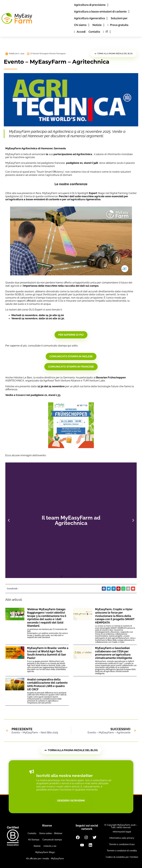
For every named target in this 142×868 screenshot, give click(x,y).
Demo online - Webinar (51, 833)
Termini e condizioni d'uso (122, 844)
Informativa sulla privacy (122, 838)
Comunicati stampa (52, 840)
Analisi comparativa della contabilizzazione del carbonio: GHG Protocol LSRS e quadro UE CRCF (48, 684)
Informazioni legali (122, 832)
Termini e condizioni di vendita (122, 851)
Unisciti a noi (50, 846)
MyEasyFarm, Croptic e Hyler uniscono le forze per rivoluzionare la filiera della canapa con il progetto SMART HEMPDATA (115, 616)
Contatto (32, 833)
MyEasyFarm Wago (45, 852)
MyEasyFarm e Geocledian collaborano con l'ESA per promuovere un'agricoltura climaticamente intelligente (114, 653)
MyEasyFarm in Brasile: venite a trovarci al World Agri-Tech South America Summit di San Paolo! (48, 653)
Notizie (37, 846)
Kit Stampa (34, 840)
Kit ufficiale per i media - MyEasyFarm (45, 859)
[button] (9, 520)
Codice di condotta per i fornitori (122, 857)
